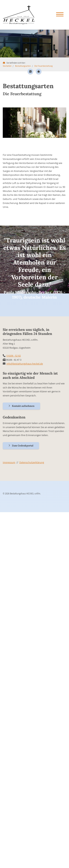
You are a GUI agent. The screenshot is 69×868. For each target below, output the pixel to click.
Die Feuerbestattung (44, 66)
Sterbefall (7, 66)
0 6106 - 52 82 (14, 356)
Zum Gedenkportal (23, 446)
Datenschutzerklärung (32, 462)
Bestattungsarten (23, 66)
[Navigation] (60, 15)
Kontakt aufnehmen (23, 406)
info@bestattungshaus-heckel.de (25, 364)
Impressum (9, 462)
